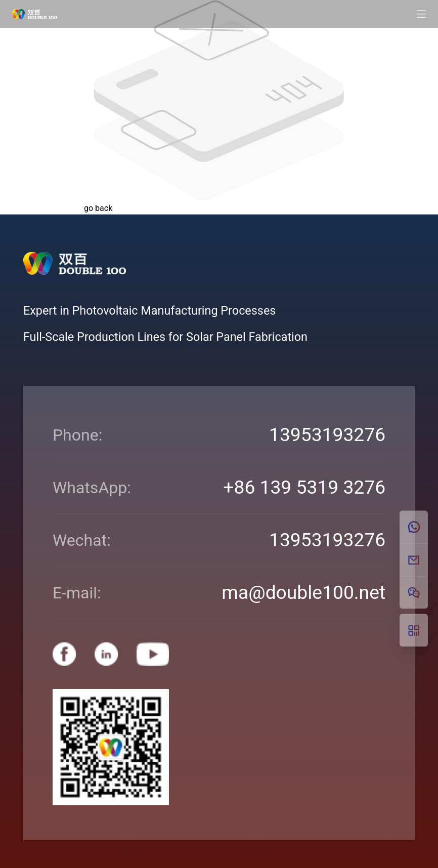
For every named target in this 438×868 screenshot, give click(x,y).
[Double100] (35, 14)
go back (98, 208)
